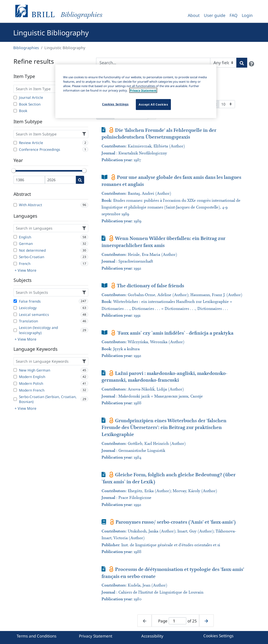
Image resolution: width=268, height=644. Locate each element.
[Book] (15, 111)
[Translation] (15, 321)
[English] (15, 237)
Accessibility (152, 636)
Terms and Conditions (36, 636)
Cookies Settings (218, 636)
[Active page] (177, 621)
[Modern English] (15, 377)
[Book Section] (15, 104)
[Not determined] (15, 250)
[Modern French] (15, 390)
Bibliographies (26, 48)
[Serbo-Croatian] (15, 257)
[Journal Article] (15, 97)
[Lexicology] (15, 308)
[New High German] (15, 370)
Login (247, 15)
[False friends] (15, 301)
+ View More (25, 270)
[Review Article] (15, 143)
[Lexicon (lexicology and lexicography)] (15, 330)
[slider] (14, 171)
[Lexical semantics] (15, 314)
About (194, 15)
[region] (136, 91)
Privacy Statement (96, 636)
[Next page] (206, 621)
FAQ (234, 15)
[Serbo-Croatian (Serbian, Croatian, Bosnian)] (15, 399)
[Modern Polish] (15, 383)
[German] (15, 244)
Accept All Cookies (153, 104)
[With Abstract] (15, 205)
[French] (15, 264)
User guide (215, 15)
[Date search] (80, 180)
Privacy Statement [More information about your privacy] (143, 90)
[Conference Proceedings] (15, 149)
